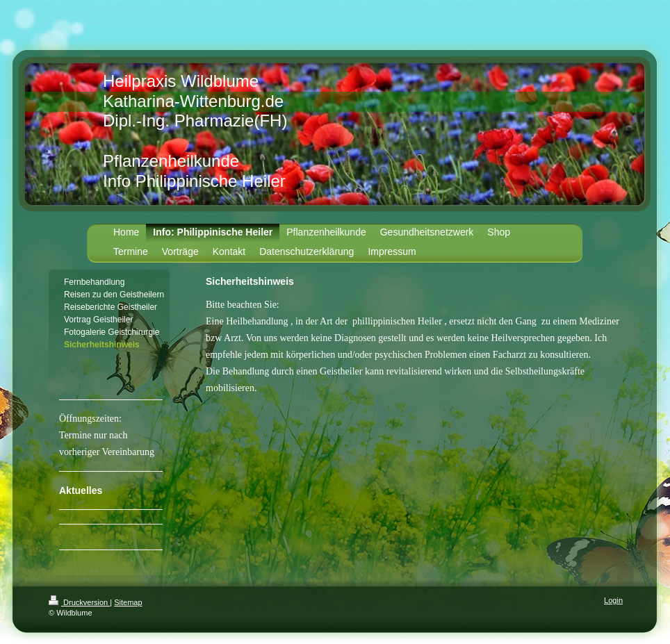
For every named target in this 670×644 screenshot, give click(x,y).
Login (613, 600)
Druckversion (79, 602)
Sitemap (128, 602)
